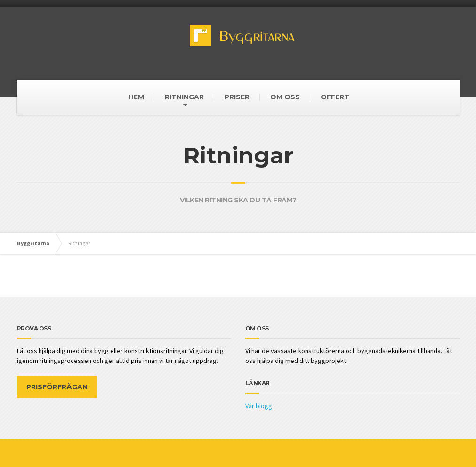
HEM (136, 97)
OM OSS (285, 97)
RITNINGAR (184, 97)
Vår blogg (259, 406)
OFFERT (335, 97)
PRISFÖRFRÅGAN (57, 387)
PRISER (237, 97)
